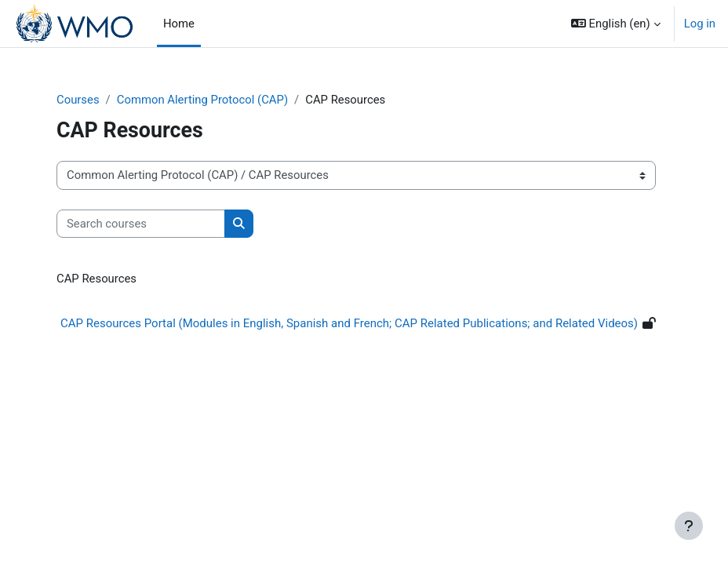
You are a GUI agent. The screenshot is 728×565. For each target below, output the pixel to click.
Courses (78, 100)
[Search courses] (141, 224)
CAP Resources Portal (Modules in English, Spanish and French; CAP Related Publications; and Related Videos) (349, 323)
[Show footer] (689, 526)
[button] (616, 24)
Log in (700, 24)
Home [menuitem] (179, 24)
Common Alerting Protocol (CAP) (202, 100)
